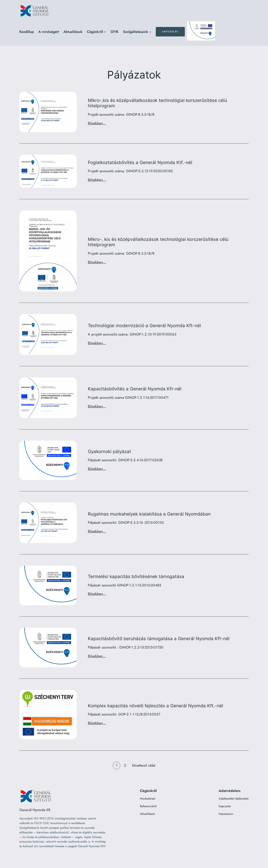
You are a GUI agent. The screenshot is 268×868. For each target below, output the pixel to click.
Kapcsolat (170, 32)
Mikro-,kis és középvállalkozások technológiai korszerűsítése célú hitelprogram (157, 103)
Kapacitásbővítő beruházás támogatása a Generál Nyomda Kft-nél (159, 639)
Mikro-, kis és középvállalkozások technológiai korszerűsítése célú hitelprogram (158, 242)
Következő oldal (144, 765)
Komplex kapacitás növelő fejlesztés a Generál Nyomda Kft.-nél (155, 706)
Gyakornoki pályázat (109, 452)
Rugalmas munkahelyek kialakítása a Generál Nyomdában (149, 514)
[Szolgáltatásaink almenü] (150, 32)
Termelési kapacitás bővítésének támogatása (136, 577)
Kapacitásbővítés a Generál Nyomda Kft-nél (135, 389)
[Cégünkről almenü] (105, 32)
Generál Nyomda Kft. (35, 810)
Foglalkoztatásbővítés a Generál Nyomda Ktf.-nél (140, 163)
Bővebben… (97, 123)
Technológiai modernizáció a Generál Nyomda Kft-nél (144, 326)
